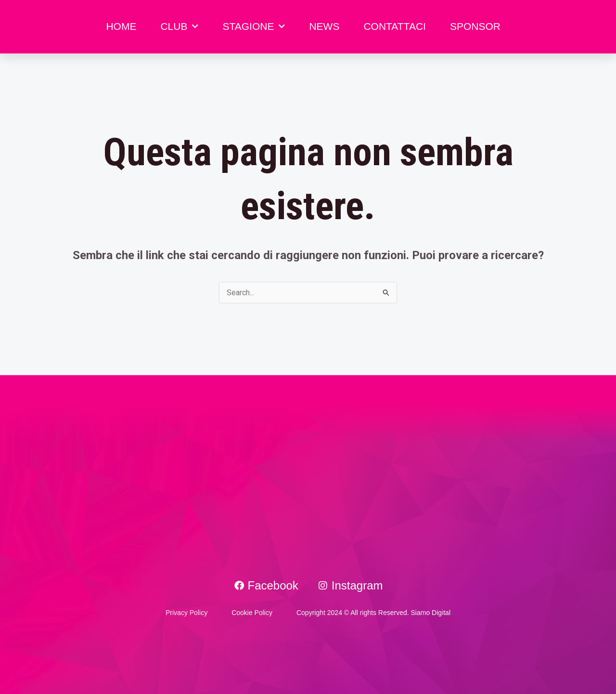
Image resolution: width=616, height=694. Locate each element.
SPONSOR (475, 26)
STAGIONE (254, 27)
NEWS (324, 26)
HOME (121, 26)
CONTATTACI (395, 26)
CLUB (179, 27)
